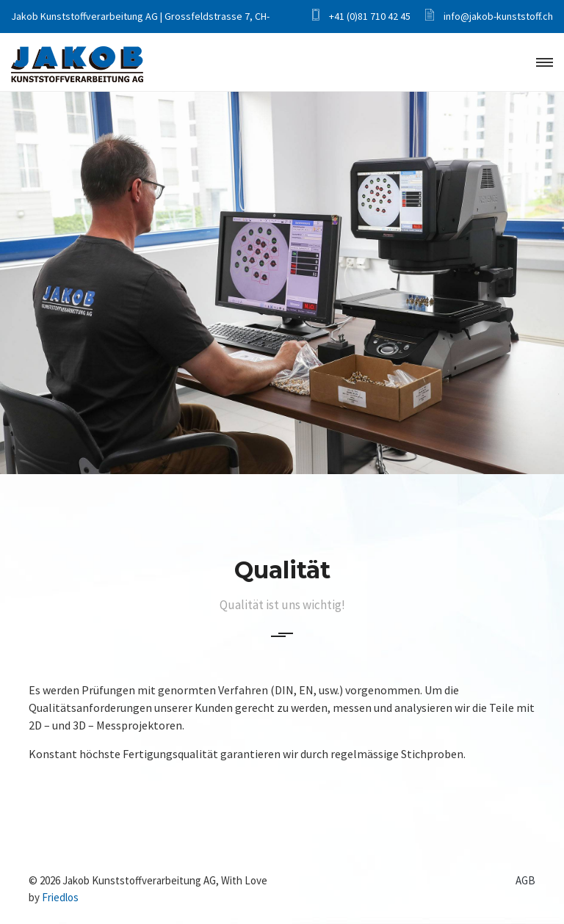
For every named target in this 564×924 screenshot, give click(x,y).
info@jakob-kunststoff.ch (489, 16)
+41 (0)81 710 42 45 (361, 16)
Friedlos (60, 897)
